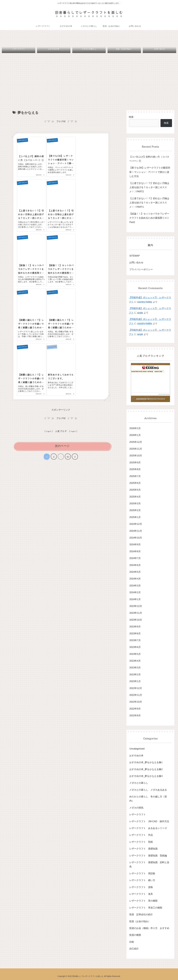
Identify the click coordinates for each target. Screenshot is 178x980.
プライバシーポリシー (141, 269)
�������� (164, 394)
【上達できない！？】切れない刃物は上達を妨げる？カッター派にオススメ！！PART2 (149, 187)
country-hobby (145, 302)
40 (68, 457)
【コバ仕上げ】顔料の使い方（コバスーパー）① (149, 159)
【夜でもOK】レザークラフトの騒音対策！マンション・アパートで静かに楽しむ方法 (150, 172)
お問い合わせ (136, 263)
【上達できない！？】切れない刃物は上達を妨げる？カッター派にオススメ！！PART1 (149, 203)
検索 (131, 117)
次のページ (62, 446)
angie (140, 313)
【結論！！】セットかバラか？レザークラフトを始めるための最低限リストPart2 (149, 218)
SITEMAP (134, 256)
